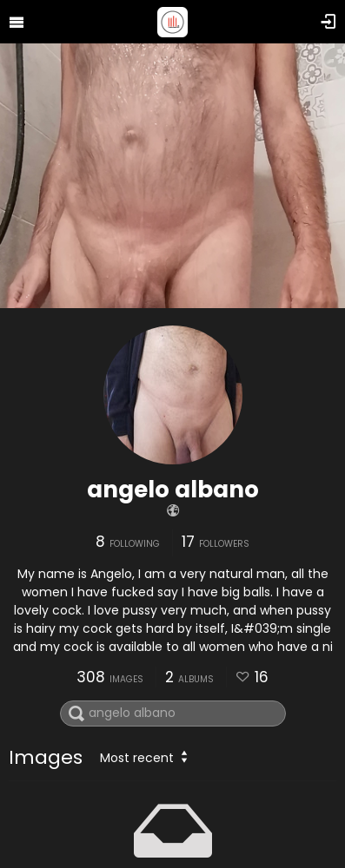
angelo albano (173, 490)
